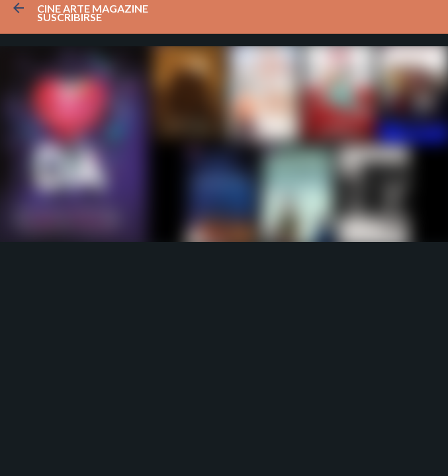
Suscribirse (69, 17)
